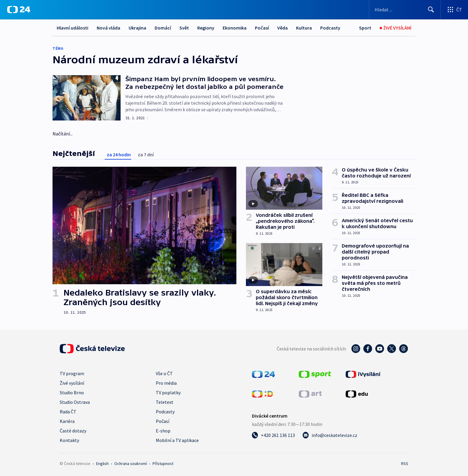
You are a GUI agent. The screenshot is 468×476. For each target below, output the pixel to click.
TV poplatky (168, 392)
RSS (405, 463)
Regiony (206, 28)
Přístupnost (163, 463)
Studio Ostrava (75, 402)
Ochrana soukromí (131, 463)
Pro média (166, 383)
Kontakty (69, 440)
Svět (184, 28)
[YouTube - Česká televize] (380, 349)
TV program (72, 373)
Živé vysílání (72, 383)
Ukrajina (137, 28)
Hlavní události (73, 28)
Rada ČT (68, 412)
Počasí (262, 28)
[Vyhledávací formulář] (405, 10)
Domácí (163, 28)
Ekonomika (235, 28)
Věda (283, 28)
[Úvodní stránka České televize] (92, 349)
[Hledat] (431, 10)
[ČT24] (19, 10)
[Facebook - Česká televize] (368, 349)
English (102, 463)
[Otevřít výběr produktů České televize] (454, 10)
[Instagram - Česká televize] (356, 349)
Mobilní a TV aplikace (177, 440)
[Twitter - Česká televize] (392, 349)
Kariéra (67, 421)
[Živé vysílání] (395, 28)
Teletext (165, 402)
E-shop (163, 431)
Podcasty (330, 28)
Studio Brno (72, 392)
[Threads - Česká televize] (404, 349)
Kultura (304, 28)
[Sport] (365, 28)
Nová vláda (108, 28)
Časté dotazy (73, 431)
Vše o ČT (164, 373)
